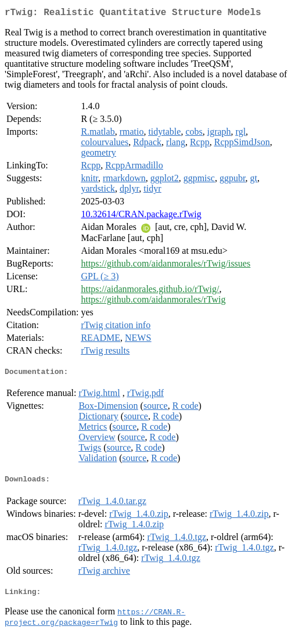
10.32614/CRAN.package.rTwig (141, 216)
